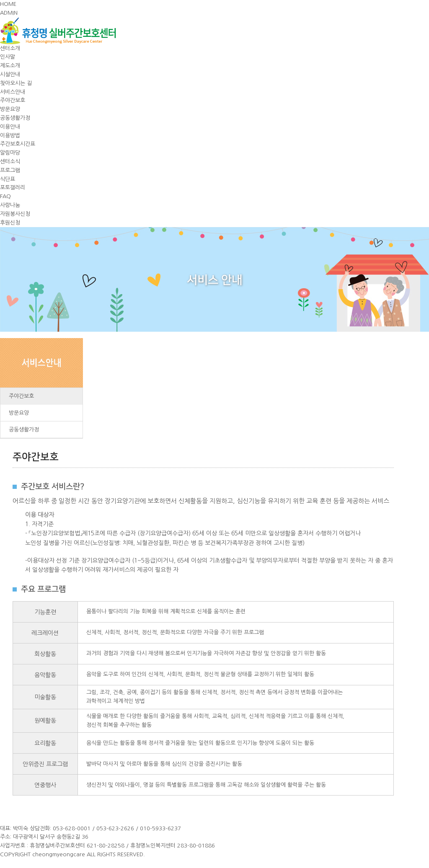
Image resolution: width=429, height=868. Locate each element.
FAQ (5, 196)
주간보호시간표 (18, 144)
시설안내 (10, 74)
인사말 (8, 57)
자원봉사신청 (15, 214)
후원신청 (10, 223)
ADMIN (9, 13)
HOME (8, 4)
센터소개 (10, 48)
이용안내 (10, 127)
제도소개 (10, 66)
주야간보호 (13, 100)
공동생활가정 (15, 118)
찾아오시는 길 (16, 83)
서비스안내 (13, 92)
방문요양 (10, 109)
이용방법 (10, 136)
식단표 (8, 179)
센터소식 (10, 161)
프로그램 (10, 170)
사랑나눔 (10, 205)
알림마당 (10, 153)
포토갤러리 (13, 187)
